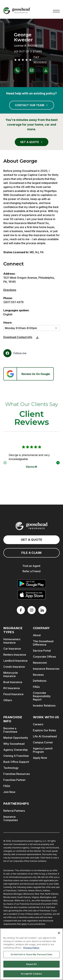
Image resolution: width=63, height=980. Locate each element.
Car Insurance (12, 649)
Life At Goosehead (45, 736)
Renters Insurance (15, 655)
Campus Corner (43, 742)
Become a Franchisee (10, 730)
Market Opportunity (16, 738)
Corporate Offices (44, 657)
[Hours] (32, 328)
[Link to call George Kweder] (17, 70)
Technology (11, 768)
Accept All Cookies (31, 974)
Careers (38, 724)
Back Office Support (16, 762)
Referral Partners (14, 811)
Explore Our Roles (44, 730)
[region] (32, 954)
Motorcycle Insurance (11, 674)
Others (8, 700)
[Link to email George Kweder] (32, 70)
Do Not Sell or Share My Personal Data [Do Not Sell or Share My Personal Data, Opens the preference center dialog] (32, 954)
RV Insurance (12, 688)
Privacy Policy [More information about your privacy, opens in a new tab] (31, 948)
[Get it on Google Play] (32, 584)
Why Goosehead (14, 744)
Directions (10, 290)
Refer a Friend (32, 571)
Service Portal (42, 651)
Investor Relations (44, 706)
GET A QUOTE (32, 142)
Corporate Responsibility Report (42, 696)
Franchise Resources (17, 774)
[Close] (59, 933)
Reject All (31, 964)
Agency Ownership (16, 750)
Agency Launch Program (43, 750)
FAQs (36, 687)
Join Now (9, 792)
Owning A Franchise (16, 756)
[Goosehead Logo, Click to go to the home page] (17, 11)
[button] (56, 11)
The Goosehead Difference (43, 643)
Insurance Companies (11, 818)
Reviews (38, 675)
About (37, 635)
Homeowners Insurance (12, 641)
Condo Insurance (14, 667)
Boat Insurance (13, 682)
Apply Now (40, 758)
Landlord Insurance (15, 661)
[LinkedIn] (42, 610)
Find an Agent (32, 566)
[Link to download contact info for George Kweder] (46, 70)
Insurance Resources (46, 669)
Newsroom (40, 663)
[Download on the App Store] (32, 595)
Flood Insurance (13, 694)
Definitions (40, 681)
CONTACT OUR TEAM (32, 105)
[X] (32, 610)
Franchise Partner (14, 780)
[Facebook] (15, 353)
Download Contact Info (18, 337)
